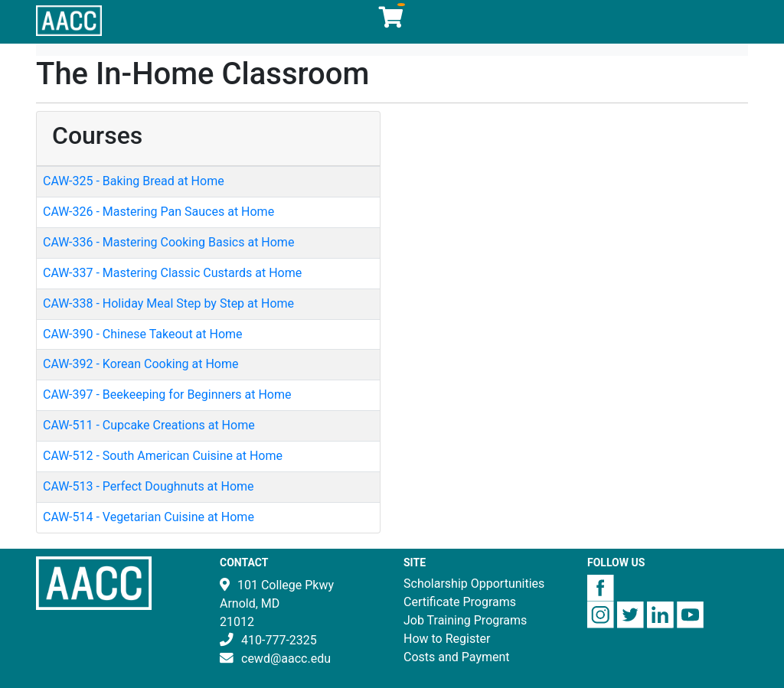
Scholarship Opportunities (474, 584)
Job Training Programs (465, 620)
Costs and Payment (457, 657)
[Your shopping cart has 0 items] (392, 21)
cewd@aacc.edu (286, 659)
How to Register (447, 639)
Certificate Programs (460, 602)
